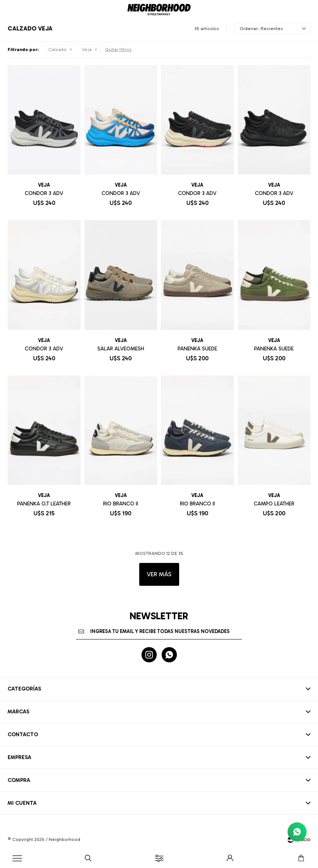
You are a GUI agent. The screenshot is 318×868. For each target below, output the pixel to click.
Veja (87, 50)
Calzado (57, 50)
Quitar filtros (118, 50)
